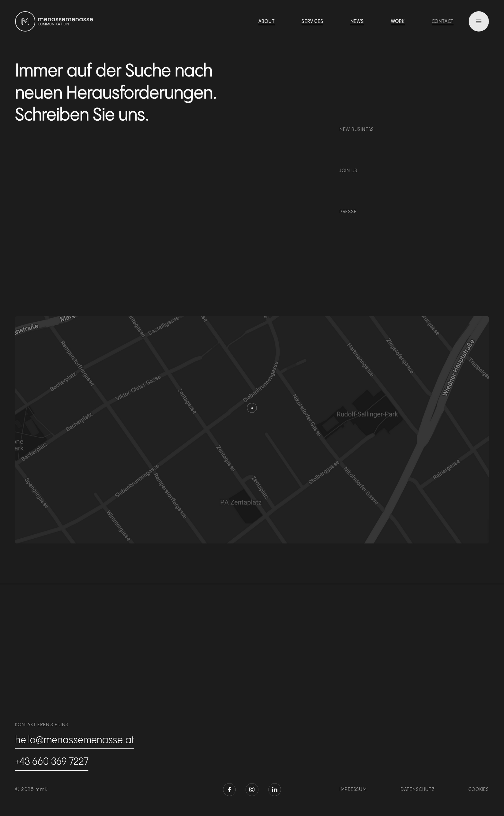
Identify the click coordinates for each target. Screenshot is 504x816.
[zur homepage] (25, 21)
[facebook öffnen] (229, 789)
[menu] (479, 21)
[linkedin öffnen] (275, 789)
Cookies (479, 790)
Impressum (353, 790)
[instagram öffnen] (252, 789)
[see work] (267, 22)
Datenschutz (418, 790)
